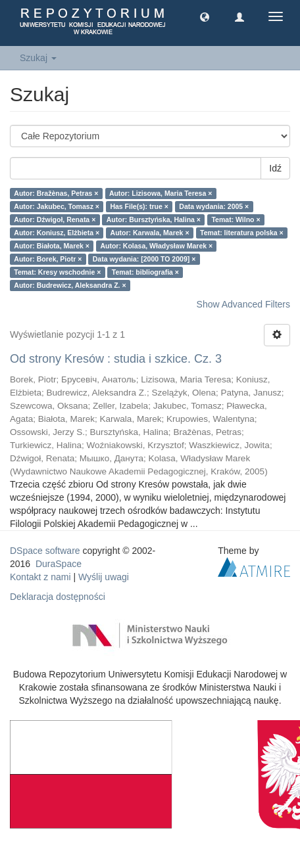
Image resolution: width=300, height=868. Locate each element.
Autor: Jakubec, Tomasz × (57, 206)
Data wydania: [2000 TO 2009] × (144, 259)
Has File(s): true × (139, 206)
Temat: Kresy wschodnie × (57, 272)
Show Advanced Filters (243, 304)
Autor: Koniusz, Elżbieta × (57, 233)
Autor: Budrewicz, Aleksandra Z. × (70, 285)
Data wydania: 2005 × (214, 206)
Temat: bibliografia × (145, 272)
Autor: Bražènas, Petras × (56, 193)
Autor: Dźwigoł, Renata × (55, 219)
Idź (275, 168)
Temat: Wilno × (236, 219)
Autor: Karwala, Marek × (150, 233)
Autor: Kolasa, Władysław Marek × (156, 246)
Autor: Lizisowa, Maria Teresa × (161, 193)
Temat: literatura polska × (242, 233)
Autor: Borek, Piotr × (48, 259)
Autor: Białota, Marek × (52, 246)
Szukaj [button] (38, 58)
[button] (205, 16)
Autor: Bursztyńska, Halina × (154, 219)
